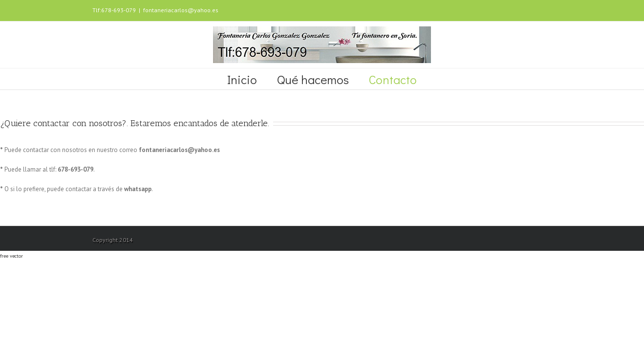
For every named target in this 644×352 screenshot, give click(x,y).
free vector (11, 256)
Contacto (393, 79)
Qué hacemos (313, 79)
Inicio (242, 79)
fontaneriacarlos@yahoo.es (181, 10)
